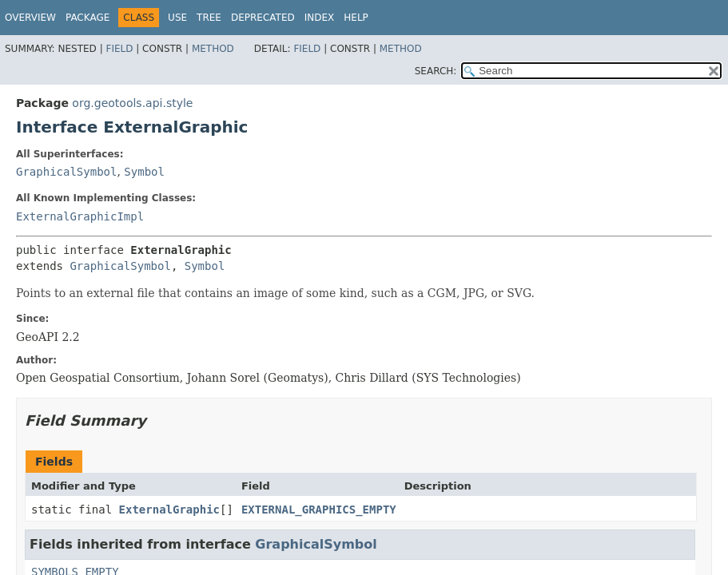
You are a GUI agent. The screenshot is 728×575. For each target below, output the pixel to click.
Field (119, 49)
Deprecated (263, 18)
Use (177, 18)
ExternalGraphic (169, 510)
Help (356, 18)
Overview (30, 18)
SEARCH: (436, 71)
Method (213, 49)
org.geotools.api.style (132, 103)
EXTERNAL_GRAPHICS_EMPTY (319, 510)
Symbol (144, 172)
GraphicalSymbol (66, 172)
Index (320, 18)
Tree (209, 18)
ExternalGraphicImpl (80, 216)
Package (88, 18)
